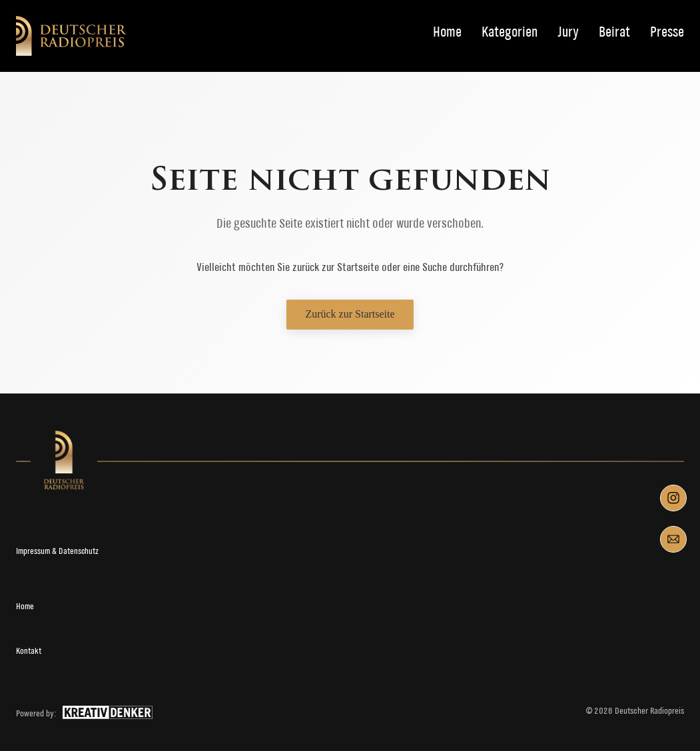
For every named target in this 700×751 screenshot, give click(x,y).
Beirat (614, 32)
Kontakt (29, 651)
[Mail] (673, 539)
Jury (568, 32)
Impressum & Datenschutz (57, 551)
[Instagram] (673, 498)
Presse (667, 32)
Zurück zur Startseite (350, 314)
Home (447, 32)
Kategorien (510, 32)
